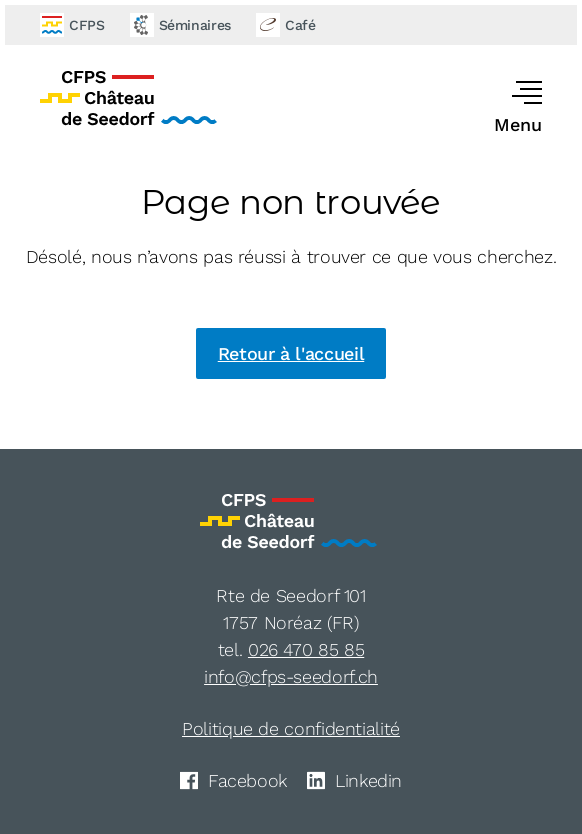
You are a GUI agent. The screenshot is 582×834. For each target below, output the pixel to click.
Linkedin (354, 780)
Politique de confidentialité (291, 728)
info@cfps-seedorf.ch (291, 676)
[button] (497, 109)
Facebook (233, 780)
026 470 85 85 (306, 649)
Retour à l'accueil (291, 353)
